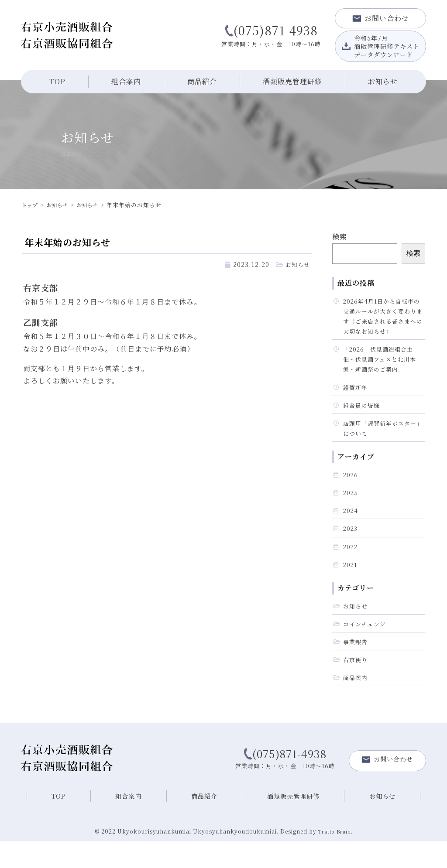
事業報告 (356, 665)
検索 (340, 237)
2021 (351, 584)
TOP (57, 81)
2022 (351, 565)
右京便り (356, 685)
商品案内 (356, 704)
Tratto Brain (334, 858)
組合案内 (126, 81)
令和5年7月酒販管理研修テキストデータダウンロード (381, 46)
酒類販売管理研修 (292, 81)
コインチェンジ (366, 646)
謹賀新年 (356, 396)
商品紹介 (202, 81)
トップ (31, 205)
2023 (351, 546)
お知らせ (383, 81)
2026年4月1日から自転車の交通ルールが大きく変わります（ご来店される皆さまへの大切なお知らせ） (382, 319)
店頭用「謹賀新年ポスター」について (379, 440)
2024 (351, 527)
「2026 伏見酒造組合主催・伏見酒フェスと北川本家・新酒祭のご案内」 (382, 366)
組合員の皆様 (363, 415)
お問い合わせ (381, 18)
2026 (351, 489)
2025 (351, 507)
